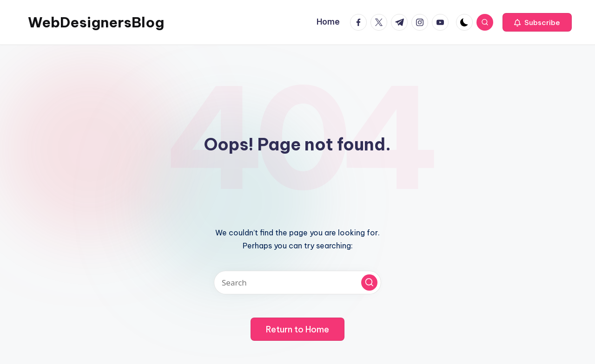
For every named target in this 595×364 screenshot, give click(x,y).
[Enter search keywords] (297, 283)
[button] (537, 22)
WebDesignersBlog (96, 22)
